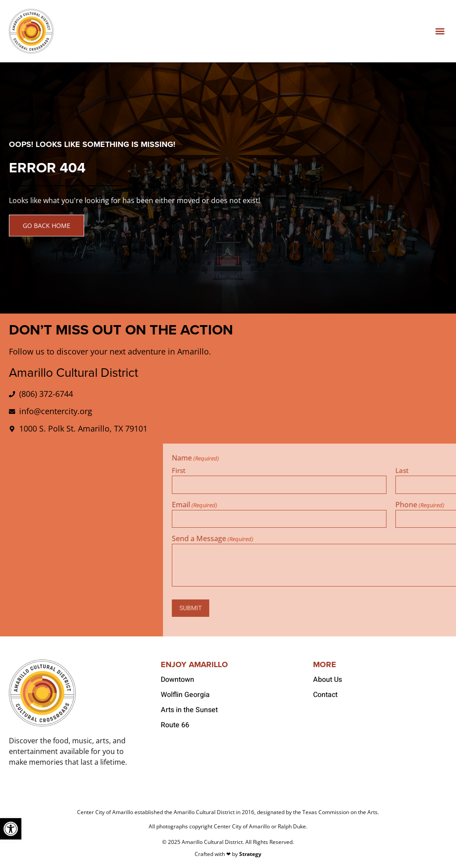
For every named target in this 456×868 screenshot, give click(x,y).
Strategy (250, 854)
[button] (440, 31)
